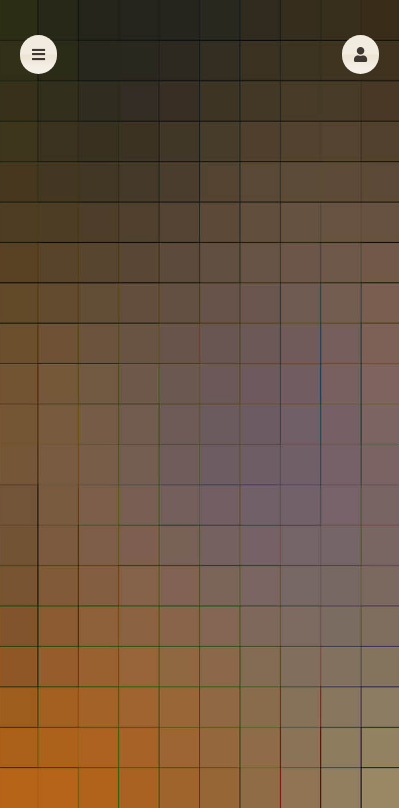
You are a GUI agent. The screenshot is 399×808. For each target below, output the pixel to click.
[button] (360, 54)
